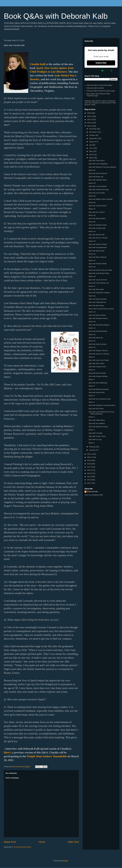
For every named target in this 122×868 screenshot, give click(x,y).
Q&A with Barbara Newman (99, 389)
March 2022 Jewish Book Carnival (101, 309)
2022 (89, 126)
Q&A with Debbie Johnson (98, 351)
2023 (89, 123)
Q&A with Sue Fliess (96, 409)
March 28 (92, 202)
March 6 (92, 386)
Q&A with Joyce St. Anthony (99, 354)
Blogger (65, 861)
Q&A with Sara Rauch (97, 161)
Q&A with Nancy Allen (97, 251)
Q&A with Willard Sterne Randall (100, 199)
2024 (89, 120)
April (91, 155)
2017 (89, 467)
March (92, 158)
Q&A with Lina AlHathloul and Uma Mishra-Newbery (101, 413)
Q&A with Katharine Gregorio (99, 293)
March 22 (92, 254)
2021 (89, 454)
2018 (89, 464)
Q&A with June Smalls (97, 193)
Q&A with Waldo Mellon (97, 218)
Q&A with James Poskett (98, 244)
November (93, 132)
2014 (89, 477)
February (93, 447)
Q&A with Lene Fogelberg (98, 164)
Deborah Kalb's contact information (99, 85)
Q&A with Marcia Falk (96, 235)
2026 (89, 113)
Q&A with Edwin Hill (96, 177)
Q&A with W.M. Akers (96, 363)
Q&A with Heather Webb (98, 264)
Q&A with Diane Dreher (97, 315)
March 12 (92, 335)
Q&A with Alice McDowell (98, 331)
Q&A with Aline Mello (96, 289)
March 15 (92, 312)
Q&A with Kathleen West (98, 180)
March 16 (92, 296)
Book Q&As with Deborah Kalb (56, 16)
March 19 (92, 276)
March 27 (92, 209)
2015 (89, 473)
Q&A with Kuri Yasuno (97, 212)
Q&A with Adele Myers (97, 420)
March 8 (92, 370)
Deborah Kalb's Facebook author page (101, 91)
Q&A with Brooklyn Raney (98, 318)
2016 (89, 470)
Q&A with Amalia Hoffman (98, 376)
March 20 (92, 267)
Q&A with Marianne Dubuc (98, 427)
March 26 (92, 215)
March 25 (92, 222)
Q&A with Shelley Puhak (97, 225)
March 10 (92, 347)
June (91, 148)
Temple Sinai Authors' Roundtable (47, 756)
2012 (89, 483)
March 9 (92, 357)
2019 (89, 460)
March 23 (92, 241)
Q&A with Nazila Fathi (97, 392)
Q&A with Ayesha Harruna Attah (100, 270)
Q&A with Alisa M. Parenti (98, 238)
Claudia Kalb (38, 64)
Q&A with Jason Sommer (98, 280)
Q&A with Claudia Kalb (97, 228)
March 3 (92, 417)
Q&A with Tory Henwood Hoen (100, 399)
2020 (89, 457)
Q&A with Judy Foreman (97, 344)
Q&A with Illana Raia (96, 306)
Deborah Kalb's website (95, 88)
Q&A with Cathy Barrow (97, 302)
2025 (89, 116)
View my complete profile (94, 495)
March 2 (92, 430)
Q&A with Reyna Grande (98, 299)
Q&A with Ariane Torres (97, 436)
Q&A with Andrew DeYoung (99, 190)
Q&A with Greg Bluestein (98, 247)
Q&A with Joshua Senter (98, 206)
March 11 (92, 341)
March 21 (92, 260)
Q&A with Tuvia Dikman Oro (99, 283)
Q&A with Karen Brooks (97, 373)
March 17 (92, 286)
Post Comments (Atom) (23, 847)
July (91, 145)
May (91, 151)
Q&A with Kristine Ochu (97, 367)
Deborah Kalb (92, 492)
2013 (89, 480)
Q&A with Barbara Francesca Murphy (102, 167)
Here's (8, 752)
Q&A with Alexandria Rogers (99, 325)
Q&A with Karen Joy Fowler (99, 360)
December (93, 129)
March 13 (92, 328)
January (92, 450)
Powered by (101, 71)
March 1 (92, 443)
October (92, 135)
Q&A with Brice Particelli (97, 257)
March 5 (92, 396)
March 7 (92, 379)
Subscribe (101, 63)
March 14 (92, 322)
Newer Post (10, 842)
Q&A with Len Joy (95, 439)
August (92, 142)
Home (42, 842)
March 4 (92, 402)
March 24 (92, 231)
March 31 (92, 170)
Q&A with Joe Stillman (97, 423)
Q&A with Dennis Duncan (98, 173)
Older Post (73, 842)
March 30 (92, 183)
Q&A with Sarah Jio (96, 338)
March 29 (92, 196)
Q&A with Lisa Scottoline (98, 186)
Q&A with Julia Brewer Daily (99, 273)
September (93, 138)
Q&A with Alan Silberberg (98, 383)
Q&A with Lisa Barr (96, 433)
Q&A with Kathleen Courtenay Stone (102, 405)
